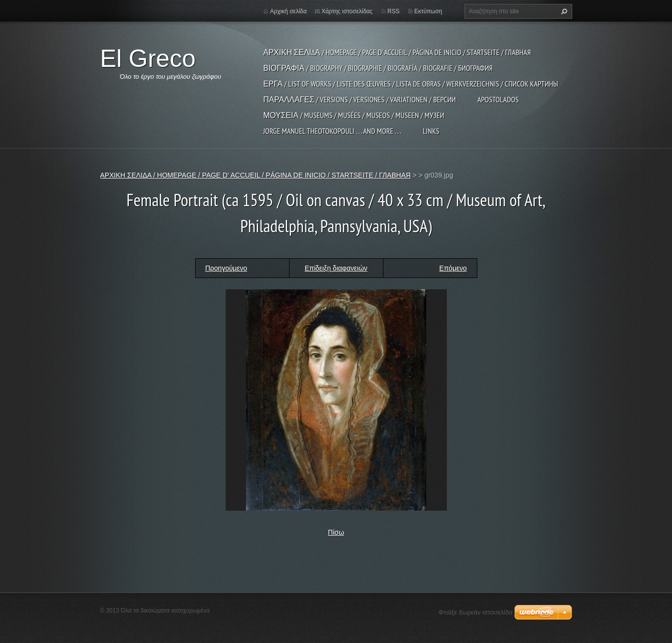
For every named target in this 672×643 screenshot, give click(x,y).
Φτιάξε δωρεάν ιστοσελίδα (475, 612)
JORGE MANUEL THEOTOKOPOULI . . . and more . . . (332, 131)
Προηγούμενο (226, 268)
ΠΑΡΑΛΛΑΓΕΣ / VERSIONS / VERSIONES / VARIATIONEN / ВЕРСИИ (360, 99)
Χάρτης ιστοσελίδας (347, 11)
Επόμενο (453, 268)
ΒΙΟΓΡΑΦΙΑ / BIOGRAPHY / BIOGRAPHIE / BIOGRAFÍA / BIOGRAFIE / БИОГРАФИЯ (378, 68)
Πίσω (336, 532)
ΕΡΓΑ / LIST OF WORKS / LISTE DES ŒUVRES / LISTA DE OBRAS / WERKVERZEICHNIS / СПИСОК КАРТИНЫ (411, 84)
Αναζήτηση (563, 11)
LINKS (431, 131)
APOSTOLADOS (498, 99)
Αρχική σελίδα (288, 11)
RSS (394, 11)
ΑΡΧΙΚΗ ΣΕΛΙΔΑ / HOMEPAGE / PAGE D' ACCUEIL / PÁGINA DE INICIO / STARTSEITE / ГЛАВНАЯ (397, 52)
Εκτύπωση (428, 11)
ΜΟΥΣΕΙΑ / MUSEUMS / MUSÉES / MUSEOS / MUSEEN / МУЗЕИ (354, 115)
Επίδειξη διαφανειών (336, 268)
